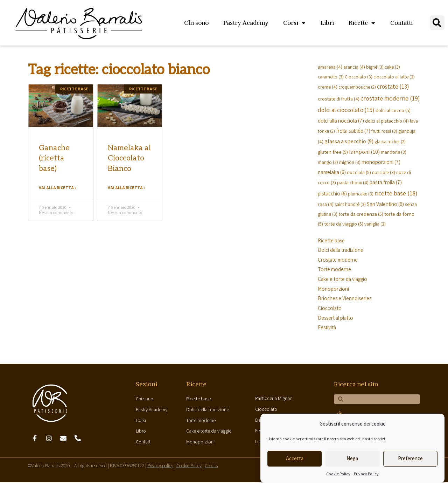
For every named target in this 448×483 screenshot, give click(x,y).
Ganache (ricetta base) (54, 158)
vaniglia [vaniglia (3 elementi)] (375, 224)
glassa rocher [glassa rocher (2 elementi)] (390, 142)
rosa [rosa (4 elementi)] (326, 204)
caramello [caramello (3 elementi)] (331, 77)
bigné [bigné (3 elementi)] (375, 67)
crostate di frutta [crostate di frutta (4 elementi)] (339, 99)
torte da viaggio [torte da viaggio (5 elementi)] (344, 224)
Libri (327, 23)
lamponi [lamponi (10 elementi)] (364, 152)
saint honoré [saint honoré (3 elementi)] (350, 204)
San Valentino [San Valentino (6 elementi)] (385, 204)
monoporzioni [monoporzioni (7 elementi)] (381, 162)
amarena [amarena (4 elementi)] (330, 67)
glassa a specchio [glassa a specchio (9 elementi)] (349, 141)
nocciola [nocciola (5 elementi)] (359, 172)
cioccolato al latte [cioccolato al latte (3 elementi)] (394, 77)
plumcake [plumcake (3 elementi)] (361, 194)
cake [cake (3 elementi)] (392, 67)
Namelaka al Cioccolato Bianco (129, 158)
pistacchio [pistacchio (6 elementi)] (332, 193)
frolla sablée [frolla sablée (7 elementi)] (353, 131)
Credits (211, 467)
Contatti (401, 23)
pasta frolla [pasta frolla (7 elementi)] (386, 182)
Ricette (362, 23)
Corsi (294, 23)
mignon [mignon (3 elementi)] (350, 162)
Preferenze (410, 458)
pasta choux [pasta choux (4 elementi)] (353, 182)
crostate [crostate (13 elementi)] (393, 87)
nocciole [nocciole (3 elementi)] (384, 172)
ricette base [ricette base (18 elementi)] (396, 193)
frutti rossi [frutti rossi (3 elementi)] (384, 131)
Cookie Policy (338, 474)
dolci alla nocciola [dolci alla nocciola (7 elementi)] (341, 120)
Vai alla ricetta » (58, 188)
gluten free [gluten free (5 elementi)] (333, 152)
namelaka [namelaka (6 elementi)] (332, 172)
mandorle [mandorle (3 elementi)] (394, 152)
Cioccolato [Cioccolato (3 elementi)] (359, 77)
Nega (352, 458)
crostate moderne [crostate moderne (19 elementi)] (390, 98)
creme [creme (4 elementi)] (328, 87)
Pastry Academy (246, 23)
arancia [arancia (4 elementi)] (354, 67)
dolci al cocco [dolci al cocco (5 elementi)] (393, 110)
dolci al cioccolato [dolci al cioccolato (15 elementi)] (346, 110)
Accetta (295, 458)
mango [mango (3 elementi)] (328, 162)
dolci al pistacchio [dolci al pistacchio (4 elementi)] (387, 121)
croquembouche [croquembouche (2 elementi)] (357, 87)
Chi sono (196, 23)
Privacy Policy (366, 474)
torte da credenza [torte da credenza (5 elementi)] (361, 214)
